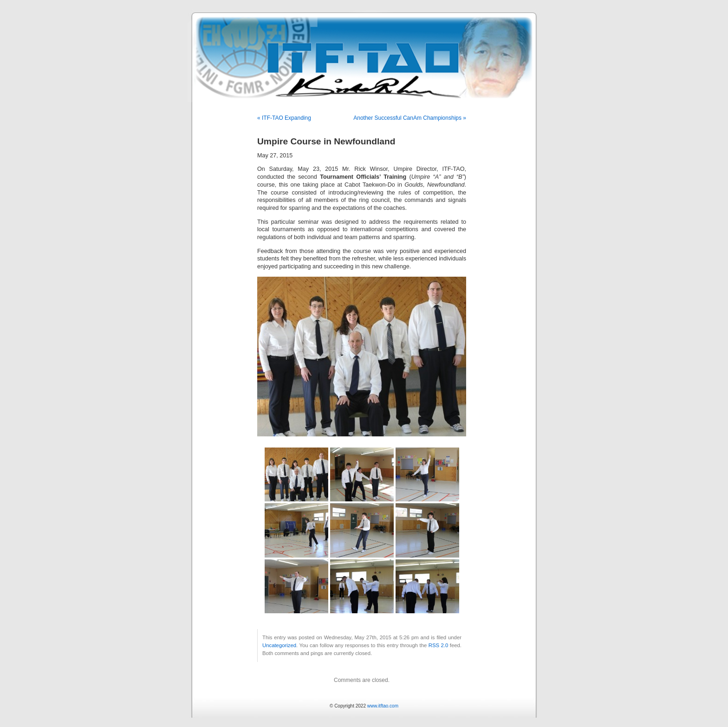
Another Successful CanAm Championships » (410, 118)
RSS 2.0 (439, 645)
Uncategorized (279, 645)
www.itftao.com (383, 706)
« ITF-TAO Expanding (284, 118)
